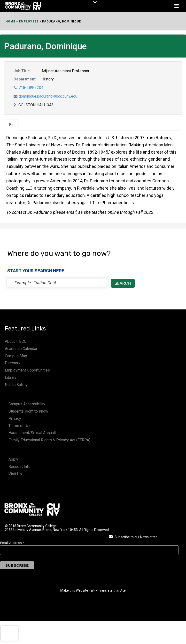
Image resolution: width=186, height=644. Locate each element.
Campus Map (16, 356)
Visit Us (15, 474)
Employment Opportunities (27, 370)
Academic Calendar (21, 349)
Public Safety (16, 385)
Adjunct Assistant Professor (65, 71)
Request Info (19, 467)
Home (10, 21)
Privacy (15, 419)
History (48, 79)
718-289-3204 (31, 88)
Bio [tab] (12, 125)
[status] (57, 283)
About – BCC (16, 341)
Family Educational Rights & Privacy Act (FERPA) (49, 440)
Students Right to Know (28, 411)
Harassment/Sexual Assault (32, 433)
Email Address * (12, 543)
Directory (13, 363)
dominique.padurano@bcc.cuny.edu (48, 96)
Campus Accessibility (27, 404)
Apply (13, 459)
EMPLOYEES (29, 21)
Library (11, 377)
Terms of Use (20, 426)
